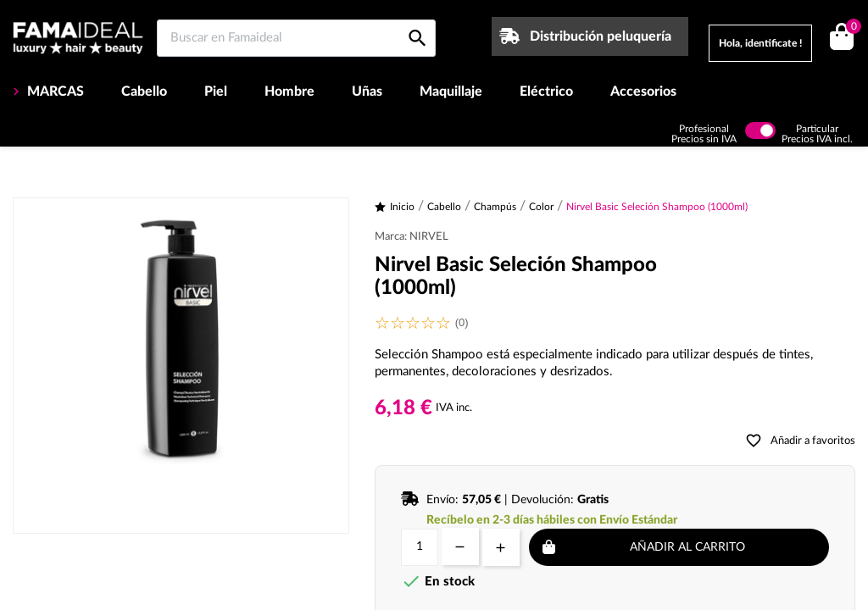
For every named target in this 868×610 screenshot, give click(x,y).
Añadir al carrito (687, 547)
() (851, 28)
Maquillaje (451, 91)
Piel (216, 91)
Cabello (144, 91)
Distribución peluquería (601, 36)
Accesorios (643, 91)
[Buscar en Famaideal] (296, 38)
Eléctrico (546, 91)
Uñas (367, 91)
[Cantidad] (420, 547)
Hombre (289, 91)
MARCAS (54, 91)
